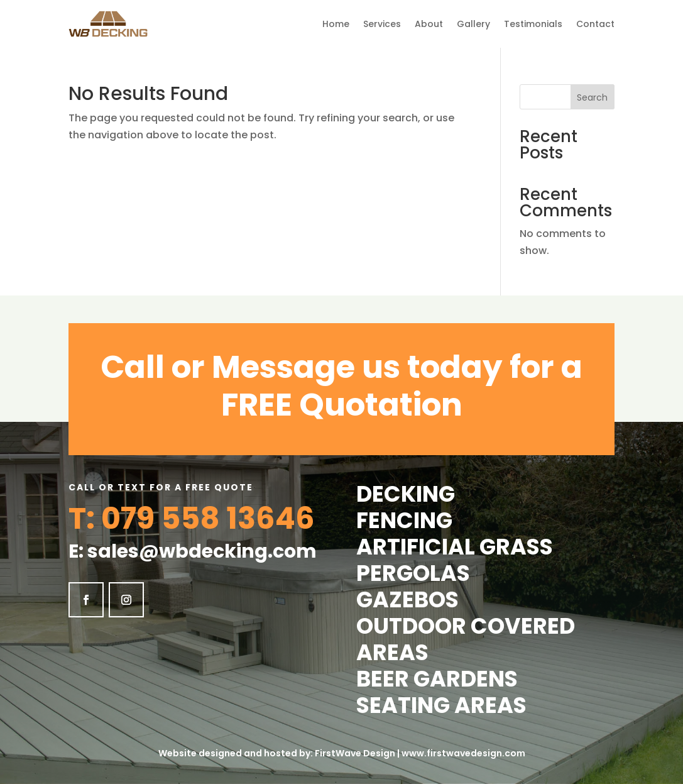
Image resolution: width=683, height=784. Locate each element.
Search (592, 97)
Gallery (473, 24)
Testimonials (533, 24)
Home (336, 24)
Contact (595, 24)
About (429, 24)
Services (382, 24)
